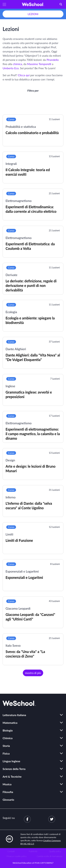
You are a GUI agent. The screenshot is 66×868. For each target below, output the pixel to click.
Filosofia (8, 792)
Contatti (11, 851)
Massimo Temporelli (39, 64)
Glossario (8, 800)
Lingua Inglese (11, 761)
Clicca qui (24, 75)
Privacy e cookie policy (16, 856)
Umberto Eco (11, 68)
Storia (6, 746)
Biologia (8, 730)
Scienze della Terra (14, 769)
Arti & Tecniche (12, 776)
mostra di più (33, 673)
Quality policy (55, 851)
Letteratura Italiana (14, 715)
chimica (18, 64)
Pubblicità (33, 851)
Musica (7, 784)
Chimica (8, 738)
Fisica (6, 753)
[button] (4, 4)
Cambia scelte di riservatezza (49, 856)
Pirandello (53, 60)
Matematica (10, 723)
